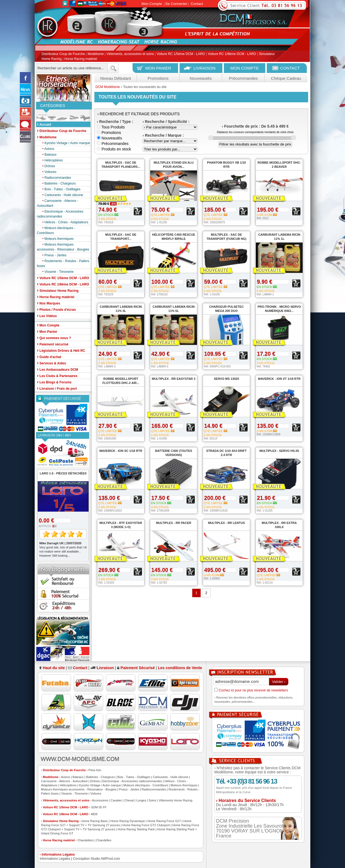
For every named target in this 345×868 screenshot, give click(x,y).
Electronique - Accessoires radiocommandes (60, 214)
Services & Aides (51, 363)
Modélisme (96, 54)
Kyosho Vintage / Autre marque (65, 143)
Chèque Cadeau (286, 78)
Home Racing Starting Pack (136, 829)
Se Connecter (176, 4)
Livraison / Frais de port (57, 388)
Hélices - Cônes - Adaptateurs (64, 222)
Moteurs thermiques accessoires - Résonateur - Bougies (63, 247)
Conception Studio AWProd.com (96, 859)
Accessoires (100, 800)
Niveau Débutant (116, 78)
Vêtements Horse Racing (176, 800)
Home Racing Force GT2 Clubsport (146, 825)
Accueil (44, 124)
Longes (141, 800)
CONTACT (290, 68)
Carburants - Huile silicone (61, 195)
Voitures (48, 172)
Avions (47, 149)
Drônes (47, 166)
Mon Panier (47, 331)
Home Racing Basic (95, 821)
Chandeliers (86, 840)
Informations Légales (55, 859)
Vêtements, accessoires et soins (130, 54)
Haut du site (54, 668)
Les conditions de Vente (180, 668)
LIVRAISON (204, 68)
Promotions (158, 78)
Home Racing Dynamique (128, 821)
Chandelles (104, 840)
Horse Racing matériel (81, 59)
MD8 (94, 814)
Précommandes (243, 78)
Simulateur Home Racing (61, 821)
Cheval (129, 800)
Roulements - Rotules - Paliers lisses (63, 263)
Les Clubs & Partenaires (57, 376)
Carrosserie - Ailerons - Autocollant (57, 203)
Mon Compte (152, 4)
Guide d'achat (49, 357)
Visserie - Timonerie (57, 272)
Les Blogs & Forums (54, 382)
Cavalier (116, 800)
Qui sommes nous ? (54, 338)
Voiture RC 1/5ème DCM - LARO (181, 54)
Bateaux (48, 155)
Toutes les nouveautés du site (145, 87)
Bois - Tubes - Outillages (60, 189)
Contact (197, 4)
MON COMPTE (244, 68)
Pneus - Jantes (53, 255)
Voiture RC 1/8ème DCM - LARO (232, 54)
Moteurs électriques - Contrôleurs (56, 230)
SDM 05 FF (99, 807)
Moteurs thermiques (57, 239)
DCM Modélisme (108, 87)
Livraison (105, 668)
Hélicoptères (51, 160)
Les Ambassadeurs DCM (57, 369)
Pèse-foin (95, 770)
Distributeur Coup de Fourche (63, 54)
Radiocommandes (55, 178)
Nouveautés (201, 78)
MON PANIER (158, 68)
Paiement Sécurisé (138, 668)
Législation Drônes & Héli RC (61, 350)
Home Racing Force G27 (164, 821)
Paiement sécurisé (53, 344)
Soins (152, 800)
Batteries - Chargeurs (58, 183)
